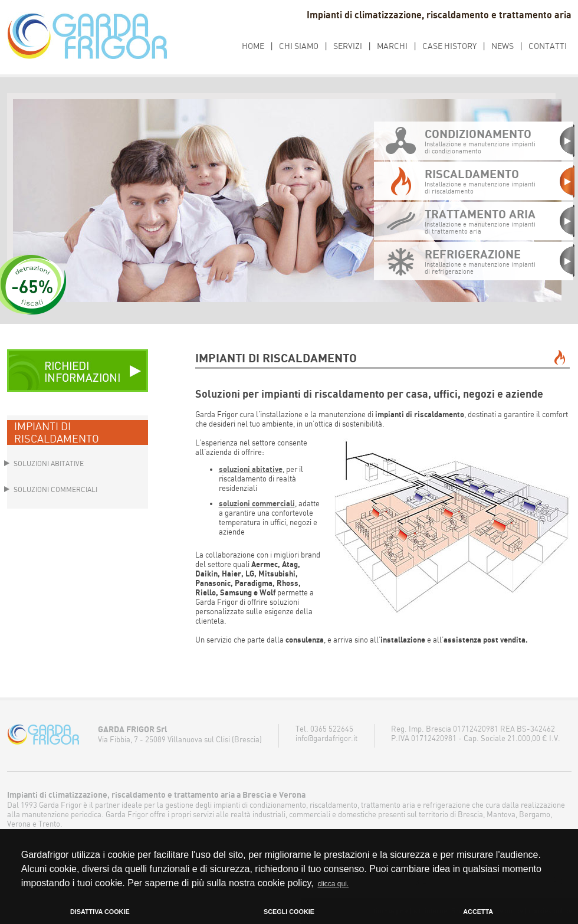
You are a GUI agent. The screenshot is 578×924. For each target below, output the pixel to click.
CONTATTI (548, 46)
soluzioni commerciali (257, 503)
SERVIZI (348, 46)
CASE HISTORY (449, 46)
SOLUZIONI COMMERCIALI (55, 489)
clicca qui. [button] (334, 884)
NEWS (503, 46)
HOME (253, 46)
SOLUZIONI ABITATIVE (49, 463)
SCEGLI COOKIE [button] (289, 912)
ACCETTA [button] (478, 912)
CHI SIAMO (299, 46)
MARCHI (392, 46)
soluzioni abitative (251, 469)
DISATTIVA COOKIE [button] (100, 912)
